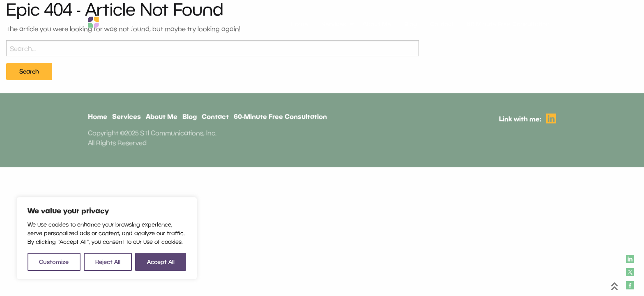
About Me (162, 117)
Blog (190, 117)
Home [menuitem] (299, 24)
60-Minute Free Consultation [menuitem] (508, 24)
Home (98, 117)
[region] (107, 238)
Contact (215, 117)
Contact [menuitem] (442, 24)
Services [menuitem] (334, 24)
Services (127, 117)
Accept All (161, 262)
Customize (54, 262)
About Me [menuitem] (377, 24)
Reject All (108, 262)
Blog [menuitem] (411, 24)
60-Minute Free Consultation (280, 117)
